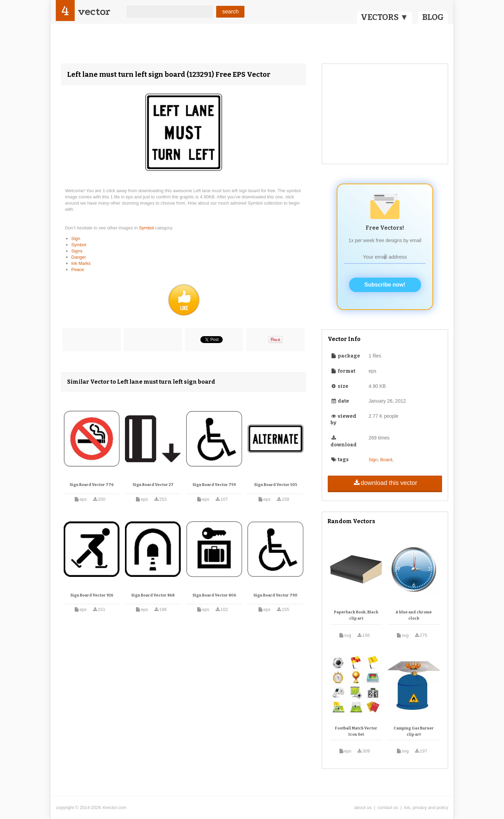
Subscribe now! (385, 285)
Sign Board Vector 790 (275, 595)
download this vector (385, 483)
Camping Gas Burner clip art (414, 731)
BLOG (433, 17)
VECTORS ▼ (385, 17)
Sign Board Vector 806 (214, 595)
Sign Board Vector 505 (276, 485)
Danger (79, 257)
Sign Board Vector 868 (153, 595)
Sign (76, 239)
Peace (78, 269)
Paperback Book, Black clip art (356, 615)
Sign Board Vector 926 (92, 595)
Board (386, 460)
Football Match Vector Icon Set (356, 731)
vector (94, 12)
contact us (388, 807)
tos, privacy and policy (426, 807)
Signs (77, 251)
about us (363, 807)
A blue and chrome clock (414, 615)
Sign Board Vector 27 (153, 485)
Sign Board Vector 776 (92, 485)
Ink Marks (81, 263)
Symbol (147, 228)
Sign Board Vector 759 (214, 485)
